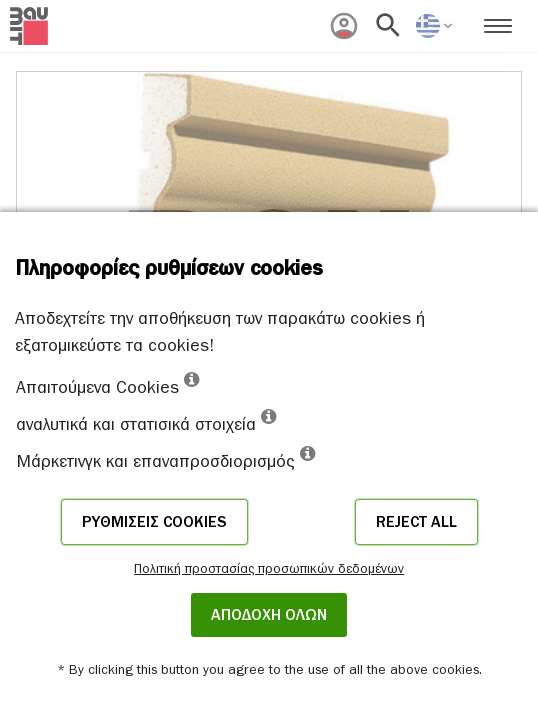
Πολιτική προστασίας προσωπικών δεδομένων (269, 568)
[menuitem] (344, 26)
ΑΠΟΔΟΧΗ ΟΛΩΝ (269, 615)
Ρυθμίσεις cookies (154, 522)
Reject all (416, 522)
